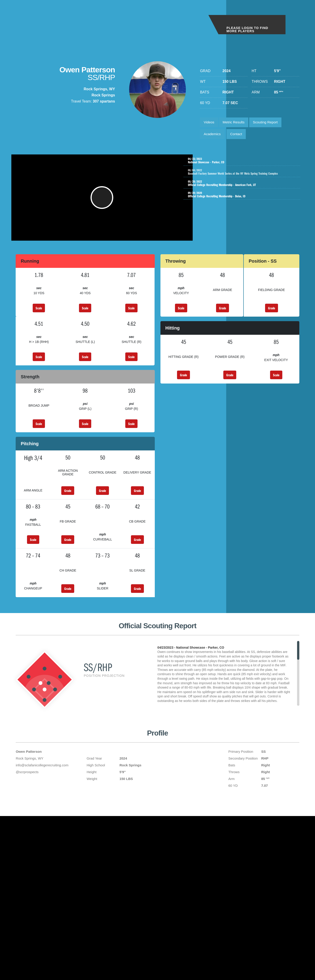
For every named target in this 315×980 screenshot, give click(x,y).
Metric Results (236, 123)
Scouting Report (269, 123)
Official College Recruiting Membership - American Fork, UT (243, 187)
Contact (238, 136)
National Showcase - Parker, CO (243, 163)
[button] (103, 202)
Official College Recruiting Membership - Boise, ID (243, 199)
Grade (223, 315)
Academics (213, 136)
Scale (39, 315)
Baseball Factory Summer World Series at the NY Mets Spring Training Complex (248, 175)
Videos (210, 123)
